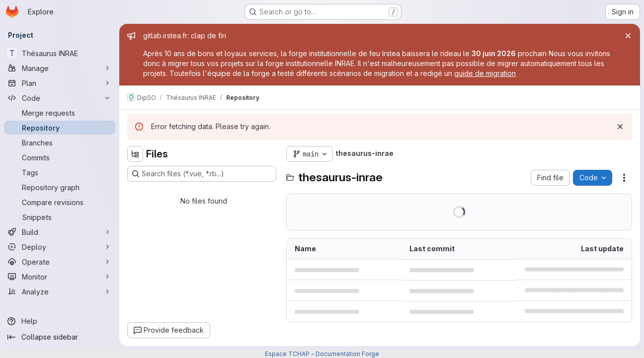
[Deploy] (60, 247)
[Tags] (60, 172)
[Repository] (60, 128)
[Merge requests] (60, 113)
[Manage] (60, 68)
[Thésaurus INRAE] (60, 53)
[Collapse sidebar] (60, 337)
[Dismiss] (620, 127)
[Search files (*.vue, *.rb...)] (202, 174)
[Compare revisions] (60, 202)
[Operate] (60, 262)
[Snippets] (60, 217)
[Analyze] (60, 291)
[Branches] (60, 143)
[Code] (60, 98)
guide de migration (485, 73)
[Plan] (60, 83)
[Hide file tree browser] (135, 154)
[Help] (60, 321)
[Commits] (60, 157)
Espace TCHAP (287, 354)
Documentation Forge (347, 354)
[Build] (60, 232)
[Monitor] (60, 277)
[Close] (628, 36)
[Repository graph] (60, 187)
